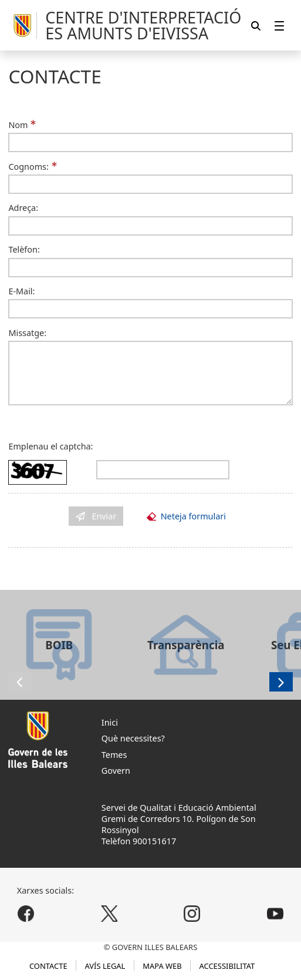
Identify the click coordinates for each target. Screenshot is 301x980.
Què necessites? (133, 738)
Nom (18, 125)
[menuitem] (279, 26)
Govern (116, 771)
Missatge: (27, 333)
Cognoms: (28, 167)
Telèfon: (24, 249)
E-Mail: (21, 291)
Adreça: (23, 208)
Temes (114, 755)
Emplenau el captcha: (50, 446)
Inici (110, 722)
